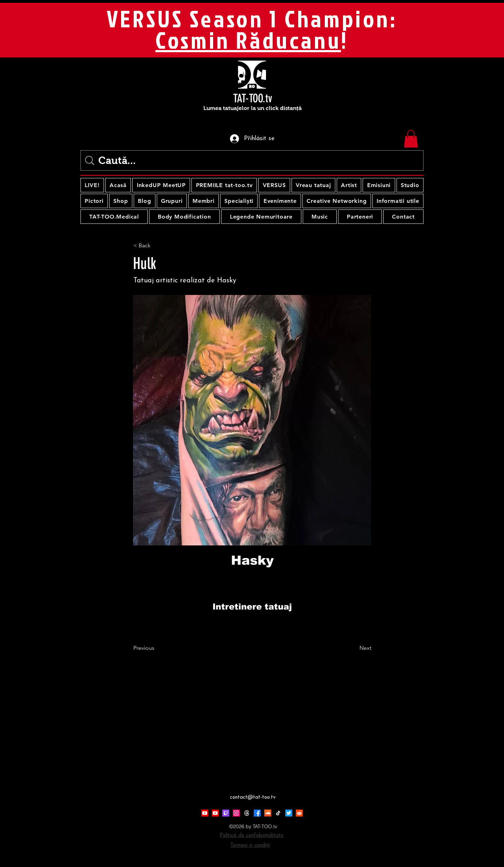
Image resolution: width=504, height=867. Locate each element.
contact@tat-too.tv (253, 797)
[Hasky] (252, 560)
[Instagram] (236, 813)
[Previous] (156, 648)
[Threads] (247, 813)
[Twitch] (226, 813)
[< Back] (156, 246)
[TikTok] (278, 813)
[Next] (354, 648)
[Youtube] (205, 813)
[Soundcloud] (268, 813)
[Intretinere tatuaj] (252, 607)
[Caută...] (253, 160)
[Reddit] (299, 813)
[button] (411, 139)
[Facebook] (257, 813)
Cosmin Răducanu (248, 40)
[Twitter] (289, 813)
